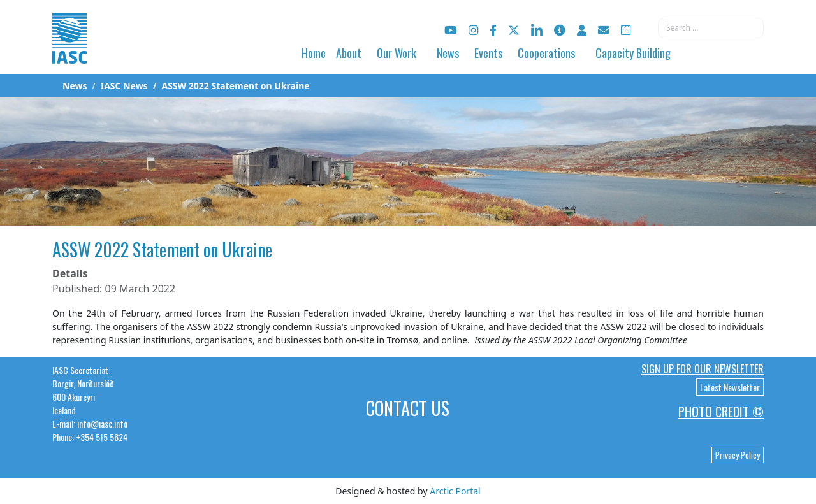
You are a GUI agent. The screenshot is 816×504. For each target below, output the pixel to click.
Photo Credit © (721, 412)
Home (314, 53)
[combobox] (711, 28)
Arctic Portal (455, 491)
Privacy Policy (738, 455)
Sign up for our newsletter (703, 369)
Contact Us (408, 408)
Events (488, 53)
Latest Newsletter (730, 387)
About (349, 53)
